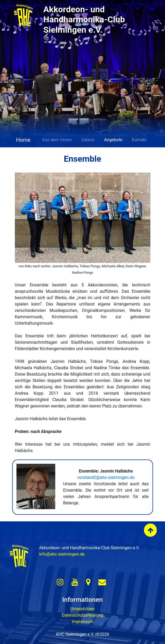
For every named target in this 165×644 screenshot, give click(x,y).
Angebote (113, 140)
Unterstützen (82, 609)
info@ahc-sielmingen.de (62, 554)
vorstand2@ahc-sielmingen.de (106, 477)
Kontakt (139, 140)
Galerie (88, 140)
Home (23, 140)
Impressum (82, 622)
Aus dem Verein (57, 140)
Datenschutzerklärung (83, 615)
